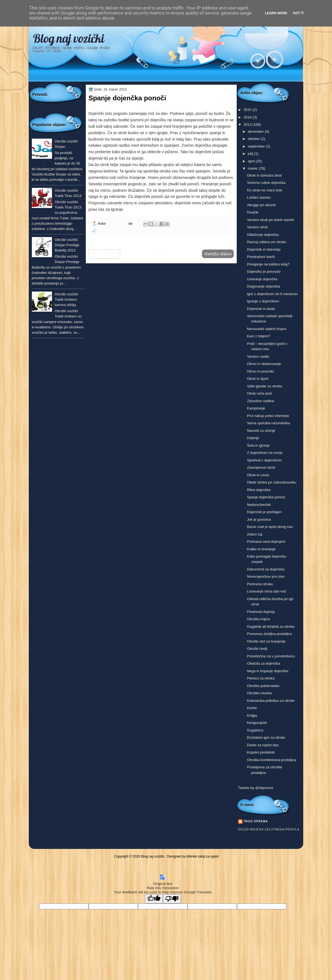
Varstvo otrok (258, 227)
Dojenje (253, 438)
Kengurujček (257, 723)
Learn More (276, 13)
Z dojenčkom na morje (265, 453)
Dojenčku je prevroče (264, 272)
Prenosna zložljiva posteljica (270, 634)
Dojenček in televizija (264, 249)
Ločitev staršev (259, 197)
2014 (248, 117)
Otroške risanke (260, 693)
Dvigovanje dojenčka (264, 286)
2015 (248, 110)
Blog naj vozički (69, 38)
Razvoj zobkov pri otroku (267, 242)
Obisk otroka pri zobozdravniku (272, 482)
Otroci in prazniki (260, 371)
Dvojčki (253, 212)
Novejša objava (105, 254)
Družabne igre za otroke (266, 738)
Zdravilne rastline (261, 401)
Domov (161, 252)
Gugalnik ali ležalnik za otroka (271, 627)
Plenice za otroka (261, 678)
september (257, 146)
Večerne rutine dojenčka (266, 183)
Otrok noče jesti (259, 393)
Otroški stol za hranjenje (266, 641)
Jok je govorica (259, 519)
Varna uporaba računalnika (268, 423)
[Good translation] (154, 899)
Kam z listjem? (259, 336)
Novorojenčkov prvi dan (266, 577)
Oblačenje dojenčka (263, 235)
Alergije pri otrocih (261, 205)
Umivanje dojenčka (262, 279)
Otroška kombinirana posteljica (272, 760)
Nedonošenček (259, 505)
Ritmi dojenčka (259, 490)
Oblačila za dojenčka (264, 663)
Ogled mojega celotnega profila (269, 829)
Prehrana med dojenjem (266, 542)
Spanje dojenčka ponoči (266, 497)
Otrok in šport (258, 379)
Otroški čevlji (257, 649)
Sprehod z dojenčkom (264, 460)
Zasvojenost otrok (261, 467)
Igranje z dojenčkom (263, 301)
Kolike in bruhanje (261, 549)
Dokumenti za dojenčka (266, 569)
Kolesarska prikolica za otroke (271, 701)
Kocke (252, 708)
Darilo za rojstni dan (263, 745)
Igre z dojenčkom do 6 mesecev (272, 294)
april (252, 161)
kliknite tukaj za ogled (203, 856)
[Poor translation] (172, 899)
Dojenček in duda (261, 309)
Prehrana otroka (260, 584)
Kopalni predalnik (261, 752)
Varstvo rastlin (258, 357)
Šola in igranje (259, 445)
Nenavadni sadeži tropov (267, 329)
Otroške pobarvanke (263, 686)
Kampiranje (256, 408)
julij (251, 154)
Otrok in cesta (258, 475)
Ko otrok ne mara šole (265, 190)
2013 (248, 125)
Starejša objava (218, 254)
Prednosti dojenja (261, 612)
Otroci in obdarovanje (264, 364)
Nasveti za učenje (261, 431)
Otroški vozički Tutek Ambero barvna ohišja (66, 300)
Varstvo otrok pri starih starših (271, 220)
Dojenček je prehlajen (264, 512)
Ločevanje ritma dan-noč (267, 591)
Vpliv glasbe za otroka (265, 386)
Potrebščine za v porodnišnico (271, 656)
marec (253, 168)
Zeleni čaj (255, 534)
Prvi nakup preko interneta (268, 416)
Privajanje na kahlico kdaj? (268, 264)
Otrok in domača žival (264, 175)
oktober (254, 139)
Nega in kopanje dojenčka (268, 671)
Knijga (252, 715)
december (256, 132)
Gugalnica (255, 730)
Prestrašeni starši (261, 257)
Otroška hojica (259, 619)
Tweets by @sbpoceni (256, 788)
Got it (298, 13)
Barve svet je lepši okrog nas (270, 527)
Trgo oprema (118, 223)
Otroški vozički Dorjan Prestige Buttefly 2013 (67, 245)
